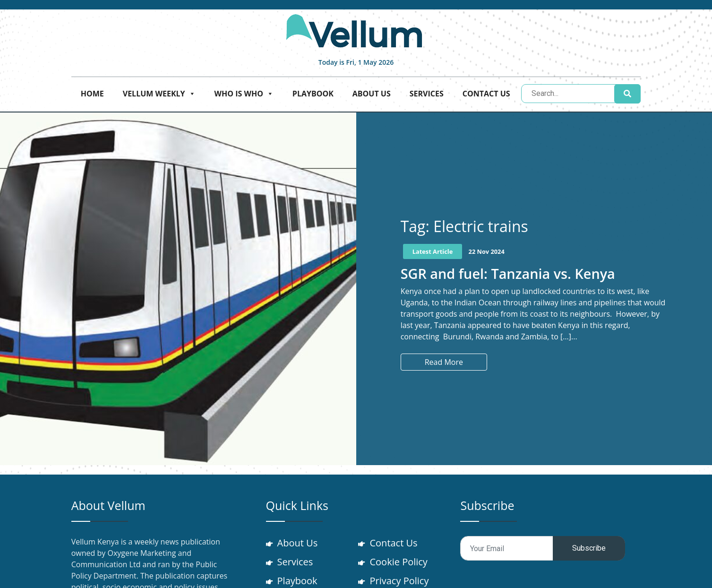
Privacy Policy (399, 581)
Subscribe (589, 548)
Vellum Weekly (159, 94)
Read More (444, 362)
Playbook (313, 94)
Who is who (244, 94)
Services (427, 94)
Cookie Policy (398, 562)
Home (92, 94)
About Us (372, 94)
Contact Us (486, 94)
